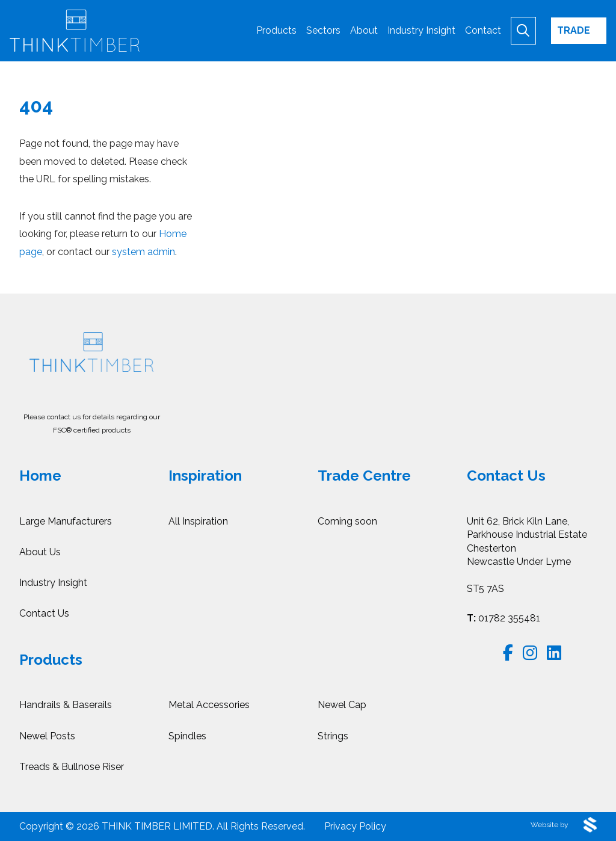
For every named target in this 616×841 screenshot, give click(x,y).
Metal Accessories (209, 705)
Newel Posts (47, 736)
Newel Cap (342, 705)
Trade (574, 30)
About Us (40, 552)
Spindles (187, 736)
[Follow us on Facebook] (508, 653)
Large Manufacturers (66, 521)
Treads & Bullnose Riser (72, 767)
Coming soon (347, 521)
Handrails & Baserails (66, 705)
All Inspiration (198, 521)
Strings (333, 736)
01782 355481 (504, 618)
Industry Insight (53, 583)
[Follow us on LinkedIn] (554, 653)
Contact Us (44, 613)
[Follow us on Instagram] (530, 653)
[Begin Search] (523, 30)
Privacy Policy (355, 826)
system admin (143, 252)
